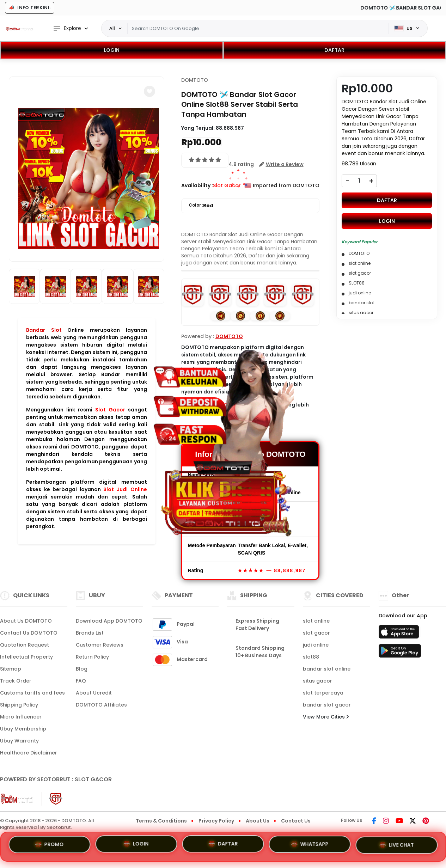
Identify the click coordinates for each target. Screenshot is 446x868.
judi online (316, 645)
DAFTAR (334, 50)
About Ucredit (94, 693)
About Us (258, 821)
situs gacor (317, 681)
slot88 (311, 657)
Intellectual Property (26, 657)
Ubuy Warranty (19, 741)
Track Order (16, 681)
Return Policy (92, 657)
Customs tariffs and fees (32, 693)
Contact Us (296, 821)
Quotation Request (25, 645)
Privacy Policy (216, 821)
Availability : (197, 185)
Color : (201, 206)
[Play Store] (400, 653)
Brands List (90, 633)
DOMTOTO (195, 80)
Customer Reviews (100, 645)
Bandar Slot (44, 330)
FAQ (81, 681)
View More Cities (326, 717)
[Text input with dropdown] (258, 29)
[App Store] (400, 634)
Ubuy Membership (23, 729)
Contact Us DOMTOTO (29, 633)
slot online (316, 621)
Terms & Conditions (161, 821)
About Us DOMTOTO (26, 621)
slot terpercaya (323, 693)
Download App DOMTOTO (109, 621)
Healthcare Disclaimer (29, 753)
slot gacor (316, 633)
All (112, 28)
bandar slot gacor (327, 705)
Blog (82, 669)
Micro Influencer (21, 717)
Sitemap (11, 669)
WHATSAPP (310, 845)
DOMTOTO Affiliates (101, 705)
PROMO (50, 844)
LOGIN (112, 50)
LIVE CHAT (396, 846)
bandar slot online (327, 669)
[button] (149, 91)
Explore (67, 28)
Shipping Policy (19, 705)
